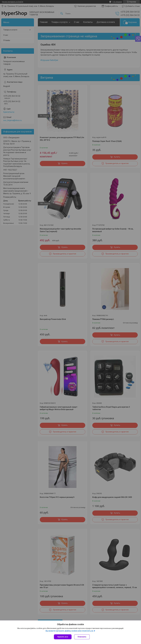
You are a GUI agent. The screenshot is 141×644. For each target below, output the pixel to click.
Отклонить (82, 637)
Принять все (63, 637)
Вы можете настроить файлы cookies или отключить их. (70, 631)
